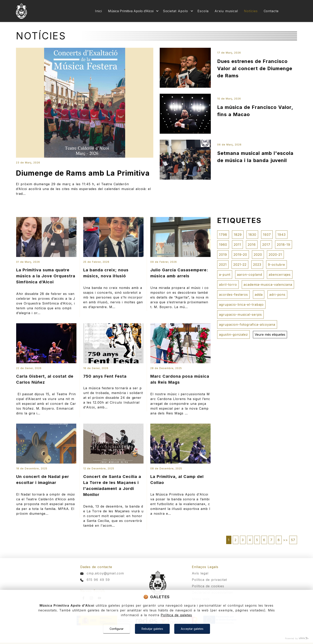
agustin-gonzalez (233, 334)
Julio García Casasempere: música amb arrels (179, 273)
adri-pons (277, 295)
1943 (282, 235)
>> (285, 540)
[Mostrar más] (132, 11)
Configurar (117, 629)
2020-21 (275, 255)
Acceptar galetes (192, 629)
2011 (237, 245)
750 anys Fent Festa (105, 376)
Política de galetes (176, 615)
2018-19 (284, 245)
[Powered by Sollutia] (156, 639)
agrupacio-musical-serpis (240, 315)
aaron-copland (249, 275)
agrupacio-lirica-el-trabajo (241, 305)
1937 (267, 235)
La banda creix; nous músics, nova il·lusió (106, 273)
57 (293, 540)
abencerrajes (280, 275)
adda (259, 295)
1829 (238, 235)
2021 (223, 265)
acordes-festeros (233, 295)
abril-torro (228, 285)
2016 (252, 245)
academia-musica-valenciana (268, 285)
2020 (258, 255)
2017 (266, 245)
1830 (252, 235)
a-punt (225, 275)
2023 (257, 265)
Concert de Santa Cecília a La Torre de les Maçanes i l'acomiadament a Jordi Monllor (112, 486)
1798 (223, 235)
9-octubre (276, 265)
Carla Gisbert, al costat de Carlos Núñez (45, 379)
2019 (223, 255)
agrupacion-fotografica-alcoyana (247, 324)
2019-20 (240, 255)
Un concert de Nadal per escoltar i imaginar (43, 480)
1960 (223, 245)
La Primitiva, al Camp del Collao (177, 480)
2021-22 (240, 265)
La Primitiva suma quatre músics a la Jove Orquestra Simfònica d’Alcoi (46, 276)
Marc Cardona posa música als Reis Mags (180, 379)
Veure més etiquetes (270, 334)
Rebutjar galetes (152, 629)
